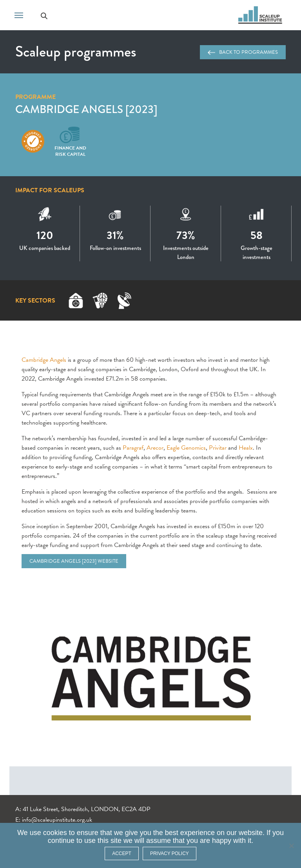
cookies (55, 833)
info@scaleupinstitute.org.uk (57, 820)
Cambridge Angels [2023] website (74, 561)
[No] (291, 846)
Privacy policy (170, 853)
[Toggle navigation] (19, 15)
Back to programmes (243, 52)
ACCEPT (122, 853)
